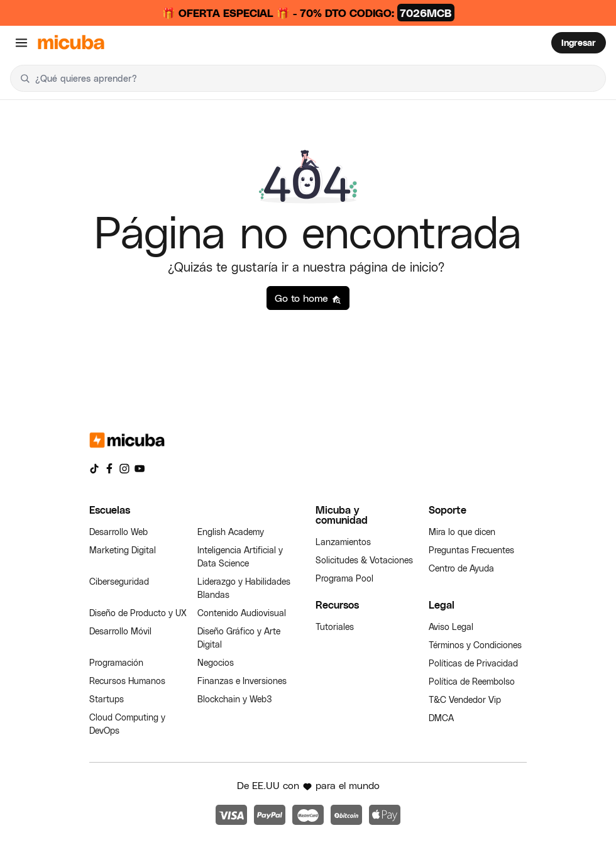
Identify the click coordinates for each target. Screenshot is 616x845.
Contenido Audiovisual (242, 613)
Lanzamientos (343, 542)
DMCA (441, 718)
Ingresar (579, 42)
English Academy (231, 532)
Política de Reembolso (472, 681)
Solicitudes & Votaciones (364, 560)
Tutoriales (335, 627)
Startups (107, 699)
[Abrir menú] (21, 43)
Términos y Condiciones (475, 645)
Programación (116, 662)
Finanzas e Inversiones (242, 681)
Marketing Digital (123, 550)
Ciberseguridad (119, 581)
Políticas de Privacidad (473, 663)
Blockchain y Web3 (235, 699)
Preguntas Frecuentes (471, 550)
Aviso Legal (451, 627)
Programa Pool (344, 578)
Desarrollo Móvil (120, 631)
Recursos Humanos (127, 681)
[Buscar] (25, 78)
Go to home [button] (308, 298)
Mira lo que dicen (462, 532)
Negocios (216, 662)
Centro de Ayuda (461, 568)
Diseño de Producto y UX (138, 613)
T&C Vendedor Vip (465, 699)
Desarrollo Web (118, 532)
